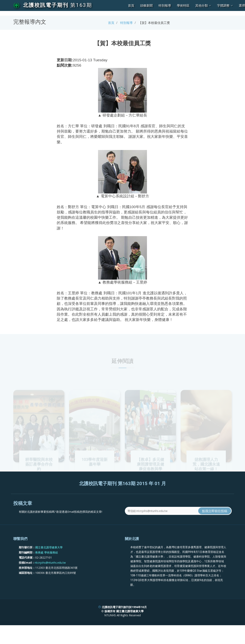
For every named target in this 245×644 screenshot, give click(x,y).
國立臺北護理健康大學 (49, 557)
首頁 (131, 5)
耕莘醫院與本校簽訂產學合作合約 (39, 475)
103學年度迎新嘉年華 (95, 473)
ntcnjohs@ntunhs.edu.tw (50, 573)
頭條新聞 (146, 5)
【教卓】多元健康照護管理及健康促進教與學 (150, 475)
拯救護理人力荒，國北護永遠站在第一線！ (206, 475)
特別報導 (165, 5)
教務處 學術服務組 (47, 562)
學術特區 (183, 5)
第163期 (81, 5)
